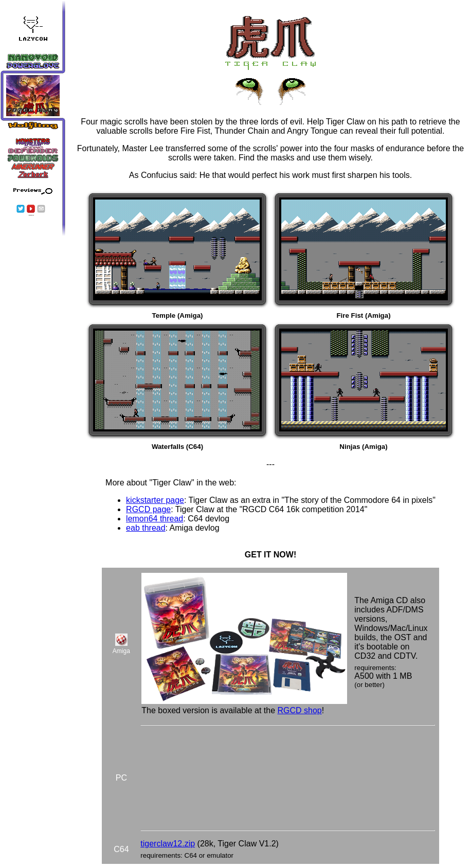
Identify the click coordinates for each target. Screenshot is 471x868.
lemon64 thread (155, 519)
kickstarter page (155, 500)
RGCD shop (299, 710)
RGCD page (148, 509)
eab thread (146, 528)
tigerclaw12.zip (168, 844)
